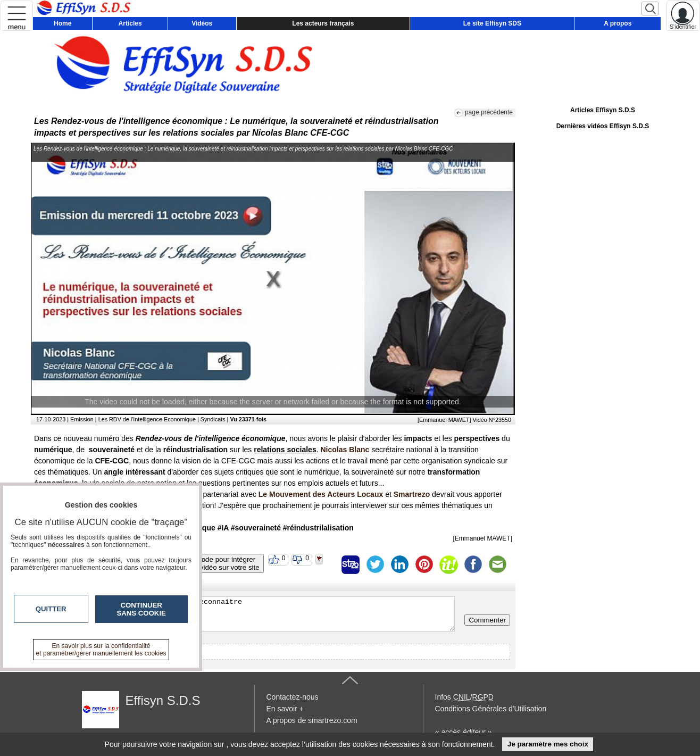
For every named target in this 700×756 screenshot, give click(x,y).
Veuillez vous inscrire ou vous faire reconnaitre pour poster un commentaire (245, 614)
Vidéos (202, 23)
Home (62, 23)
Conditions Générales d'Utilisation (491, 709)
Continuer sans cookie (141, 609)
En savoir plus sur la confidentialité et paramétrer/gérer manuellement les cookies (101, 650)
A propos (618, 23)
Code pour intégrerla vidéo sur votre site (226, 563)
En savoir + (285, 709)
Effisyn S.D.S (163, 700)
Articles (130, 23)
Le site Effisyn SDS (492, 23)
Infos (464, 697)
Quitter (51, 609)
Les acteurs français (323, 23)
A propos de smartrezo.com (312, 720)
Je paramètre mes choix (548, 744)
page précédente (489, 112)
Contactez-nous (293, 697)
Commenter (487, 620)
